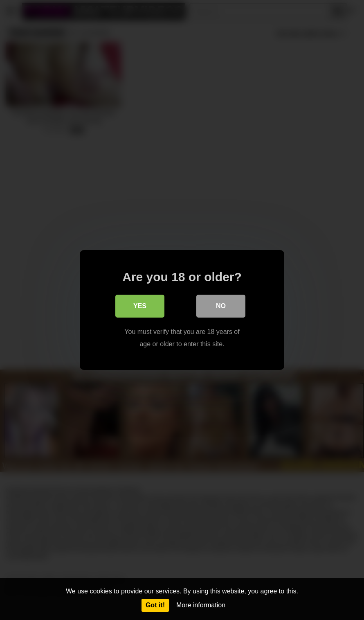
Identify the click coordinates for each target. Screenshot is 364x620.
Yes (140, 306)
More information (201, 605)
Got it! (155, 605)
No (221, 306)
